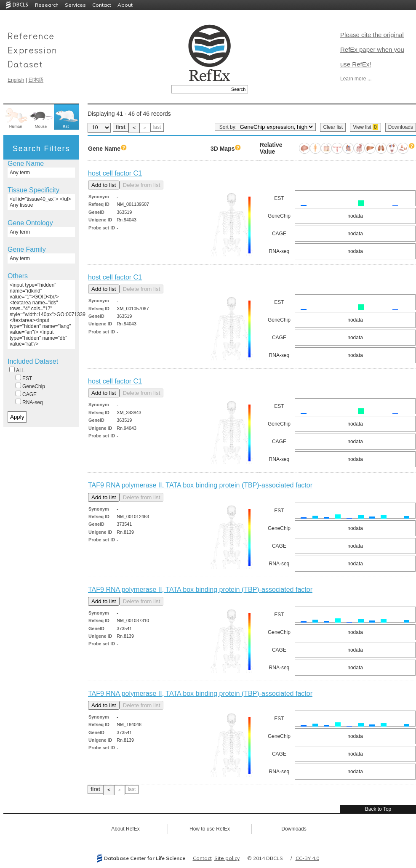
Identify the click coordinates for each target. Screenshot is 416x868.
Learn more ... (356, 79)
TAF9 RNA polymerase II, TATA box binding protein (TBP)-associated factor (200, 485)
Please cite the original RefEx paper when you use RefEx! (372, 49)
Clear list (333, 127)
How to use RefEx (210, 829)
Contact (102, 5)
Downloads (401, 127)
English (16, 80)
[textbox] (200, 89)
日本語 (36, 80)
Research (47, 5)
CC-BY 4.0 (307, 858)
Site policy (227, 858)
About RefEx (125, 829)
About (125, 5)
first (121, 127)
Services (75, 5)
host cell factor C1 (115, 173)
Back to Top (378, 809)
